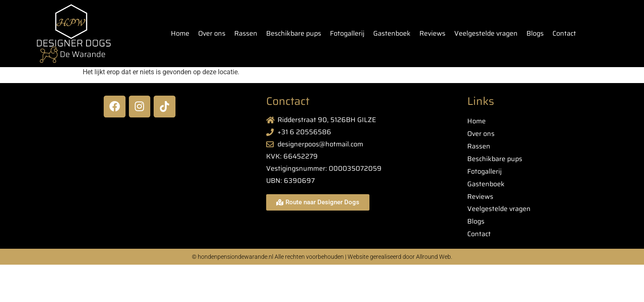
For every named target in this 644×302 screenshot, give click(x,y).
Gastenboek (392, 33)
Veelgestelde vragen (486, 33)
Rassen (246, 33)
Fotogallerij (347, 33)
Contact (564, 33)
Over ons (212, 33)
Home (180, 33)
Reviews (432, 33)
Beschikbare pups (294, 33)
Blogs (535, 33)
